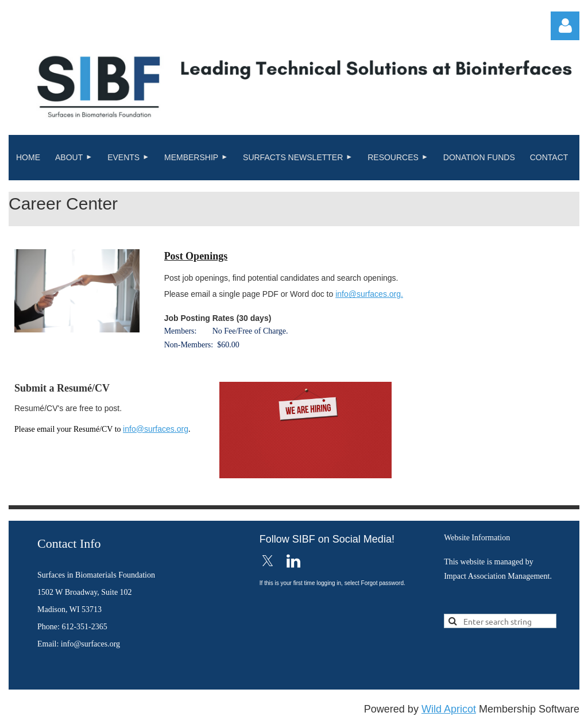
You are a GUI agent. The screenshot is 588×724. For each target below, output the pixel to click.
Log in (565, 26)
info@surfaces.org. (369, 294)
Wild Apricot (449, 709)
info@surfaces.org (156, 429)
